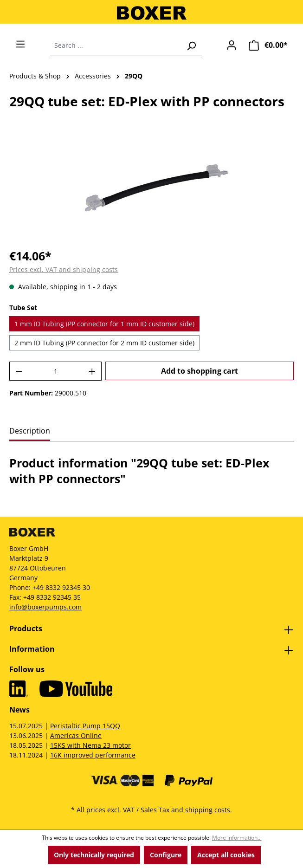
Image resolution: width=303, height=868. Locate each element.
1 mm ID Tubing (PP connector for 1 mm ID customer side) (104, 324)
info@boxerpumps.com (45, 607)
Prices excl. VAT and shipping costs (64, 269)
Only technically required (94, 855)
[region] (151, 188)
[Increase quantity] (92, 371)
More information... (237, 838)
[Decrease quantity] (19, 371)
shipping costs (208, 810)
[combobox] (116, 45)
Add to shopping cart (200, 371)
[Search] (191, 45)
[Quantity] (56, 371)
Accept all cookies (226, 855)
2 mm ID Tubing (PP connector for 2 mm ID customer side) (104, 343)
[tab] (30, 431)
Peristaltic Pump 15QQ (85, 726)
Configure (166, 855)
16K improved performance (93, 755)
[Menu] (20, 44)
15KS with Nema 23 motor (90, 745)
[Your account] (232, 45)
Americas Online (76, 735)
